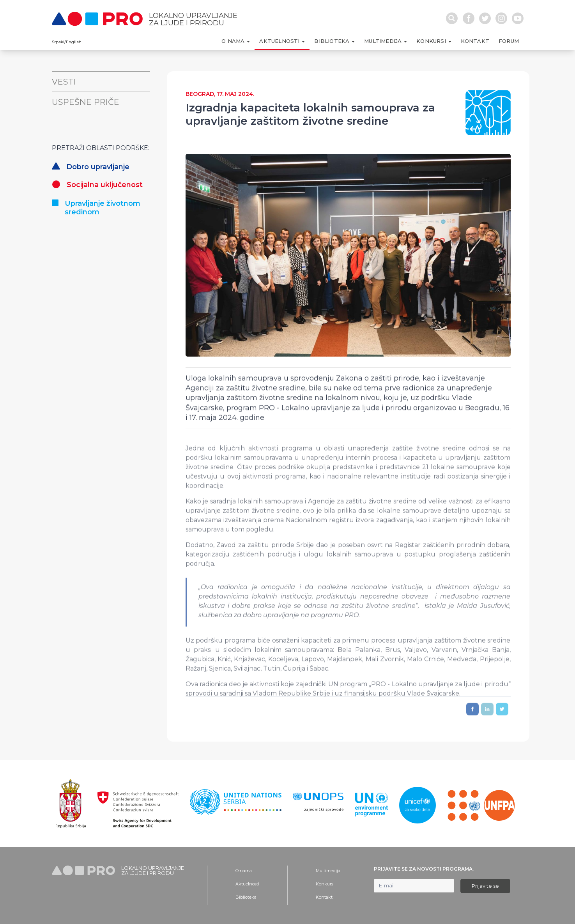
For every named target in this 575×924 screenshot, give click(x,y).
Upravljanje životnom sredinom (96, 208)
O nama (244, 871)
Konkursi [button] (432, 41)
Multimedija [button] (384, 41)
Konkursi (325, 884)
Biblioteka (246, 897)
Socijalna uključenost (97, 185)
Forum (509, 41)
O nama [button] (234, 41)
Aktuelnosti (247, 884)
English (74, 42)
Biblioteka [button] (333, 41)
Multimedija (328, 871)
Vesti (64, 82)
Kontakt (475, 41)
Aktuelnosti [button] (280, 41)
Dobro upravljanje (91, 167)
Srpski (58, 42)
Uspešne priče (86, 102)
